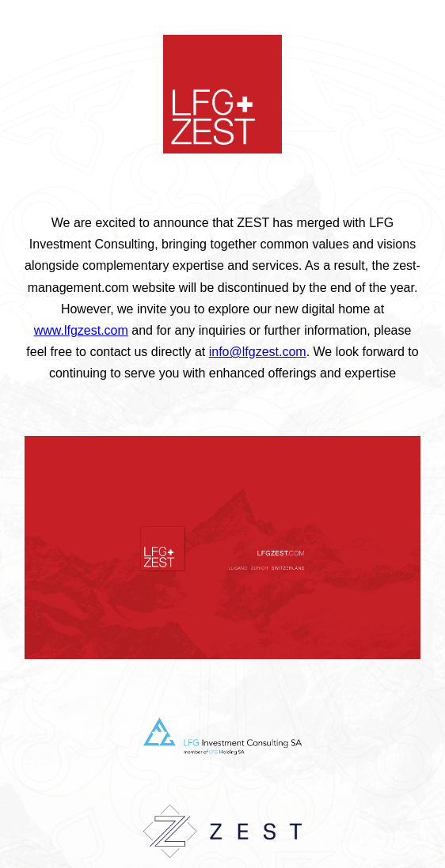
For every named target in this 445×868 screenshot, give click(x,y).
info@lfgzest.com (258, 352)
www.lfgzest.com (81, 330)
